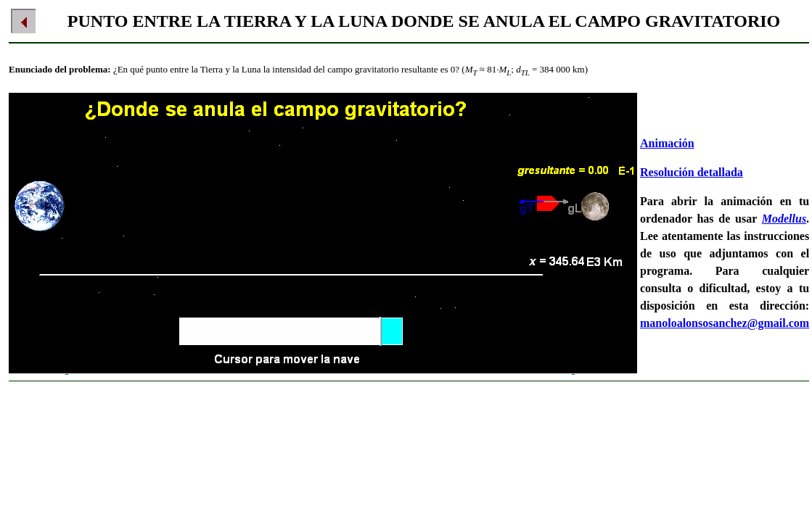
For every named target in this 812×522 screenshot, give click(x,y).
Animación (667, 143)
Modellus (784, 219)
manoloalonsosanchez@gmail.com (725, 323)
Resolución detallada (692, 172)
